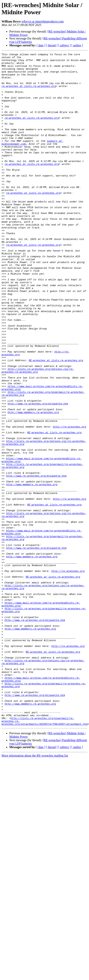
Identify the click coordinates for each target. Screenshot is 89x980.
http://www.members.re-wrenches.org (33, 484)
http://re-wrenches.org (69, 502)
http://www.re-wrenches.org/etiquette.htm (38, 474)
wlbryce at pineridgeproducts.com (43, 21)
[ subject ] (64, 45)
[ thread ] (52, 45)
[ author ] (77, 45)
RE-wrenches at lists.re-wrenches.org (56, 422)
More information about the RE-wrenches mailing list (35, 890)
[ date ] (41, 45)
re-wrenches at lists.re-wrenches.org (29, 93)
